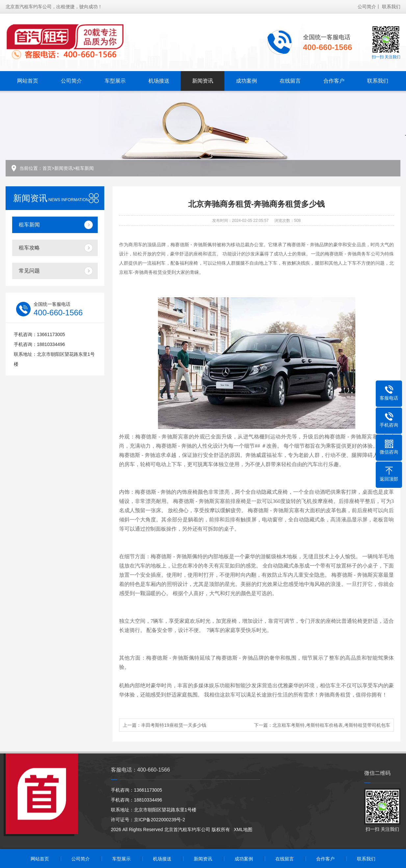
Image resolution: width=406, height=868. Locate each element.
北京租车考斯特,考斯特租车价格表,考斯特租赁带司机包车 (331, 725)
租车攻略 (29, 248)
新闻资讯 (203, 80)
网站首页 (28, 80)
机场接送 (159, 80)
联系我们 (391, 6)
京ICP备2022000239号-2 (160, 820)
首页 (47, 168)
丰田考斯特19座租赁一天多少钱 (174, 725)
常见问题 (29, 271)
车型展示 (115, 80)
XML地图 (243, 829)
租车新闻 (85, 168)
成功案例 (246, 80)
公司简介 (367, 6)
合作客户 (334, 80)
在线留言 (290, 80)
